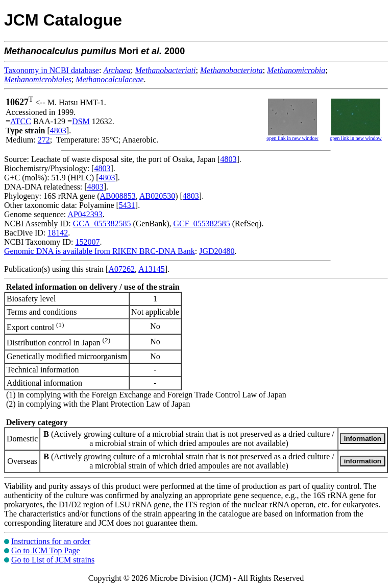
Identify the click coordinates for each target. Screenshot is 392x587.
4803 (58, 131)
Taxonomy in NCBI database (52, 70)
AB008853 (118, 196)
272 (44, 140)
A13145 (152, 269)
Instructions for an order (51, 541)
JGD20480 (217, 251)
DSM (81, 121)
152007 (87, 242)
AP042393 (85, 214)
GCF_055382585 (202, 224)
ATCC (21, 121)
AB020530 (157, 196)
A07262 (121, 269)
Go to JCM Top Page (46, 550)
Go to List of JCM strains (53, 560)
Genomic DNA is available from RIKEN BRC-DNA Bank (100, 251)
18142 (58, 233)
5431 (127, 205)
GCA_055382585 (102, 224)
